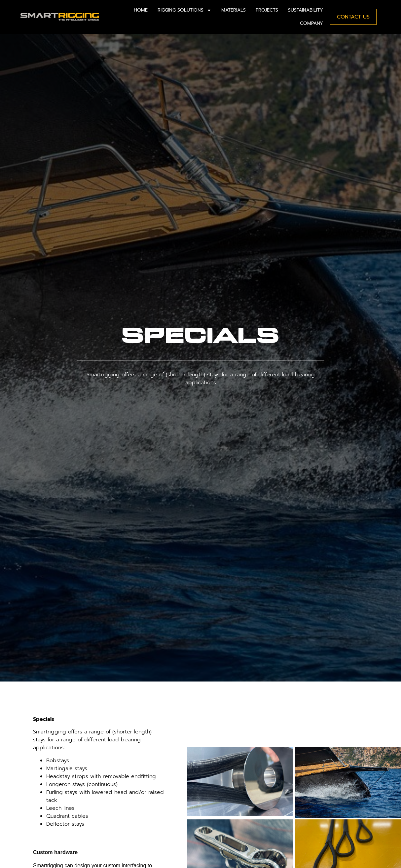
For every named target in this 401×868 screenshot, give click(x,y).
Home (141, 10)
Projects (267, 10)
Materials (234, 10)
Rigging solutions (184, 10)
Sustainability (306, 10)
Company (311, 23)
